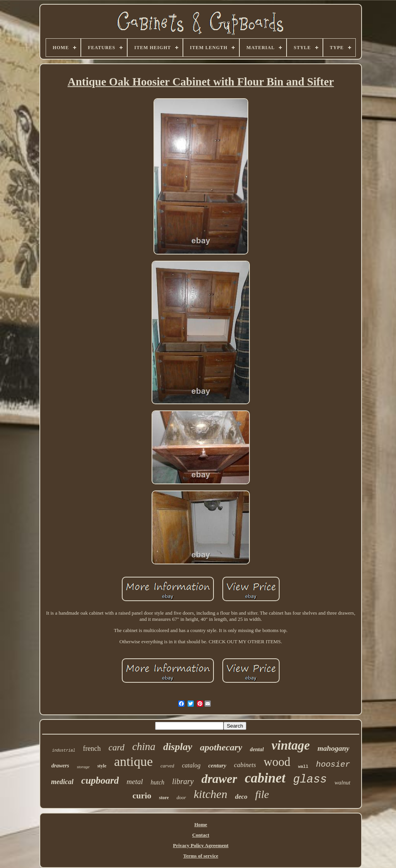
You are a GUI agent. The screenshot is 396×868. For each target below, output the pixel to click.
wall (303, 767)
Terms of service (201, 856)
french (92, 748)
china (144, 747)
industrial (64, 751)
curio (142, 795)
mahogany (333, 748)
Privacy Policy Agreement (201, 845)
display (178, 747)
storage (83, 767)
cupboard (100, 780)
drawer (219, 779)
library (183, 781)
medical (62, 782)
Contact (201, 835)
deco (241, 797)
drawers (60, 766)
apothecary (221, 747)
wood (277, 762)
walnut (342, 783)
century (217, 765)
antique (133, 761)
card (117, 748)
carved (167, 766)
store (164, 798)
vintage (291, 745)
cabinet (265, 778)
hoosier (333, 765)
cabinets (245, 765)
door (181, 797)
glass (310, 780)
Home (201, 824)
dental (257, 749)
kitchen (211, 794)
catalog (191, 765)
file (262, 794)
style (102, 766)
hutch (158, 782)
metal (135, 782)
